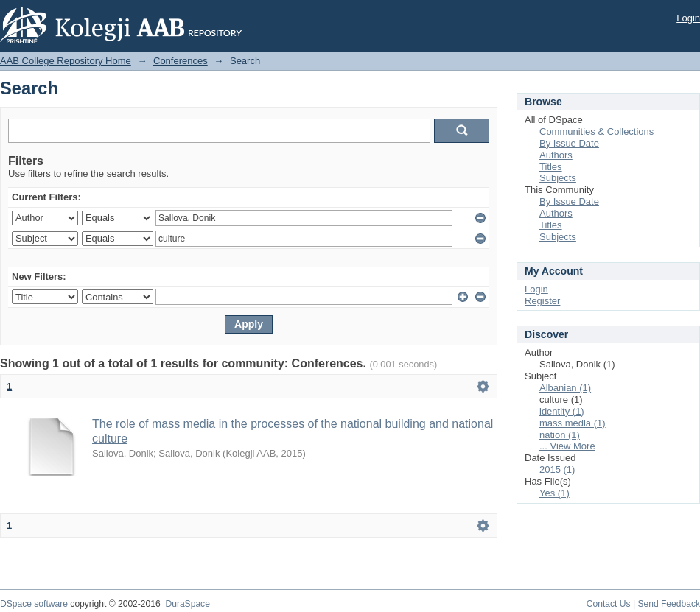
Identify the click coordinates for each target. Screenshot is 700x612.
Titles (551, 167)
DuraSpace (187, 604)
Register (542, 301)
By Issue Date (569, 143)
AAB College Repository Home (66, 61)
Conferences (181, 61)
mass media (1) (573, 423)
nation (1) (560, 435)
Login (688, 18)
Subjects (558, 178)
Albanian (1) (565, 388)
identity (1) (562, 411)
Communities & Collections (596, 131)
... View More (567, 446)
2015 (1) (557, 469)
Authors (556, 155)
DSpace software (34, 604)
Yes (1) (554, 493)
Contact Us (609, 604)
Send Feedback (669, 604)
